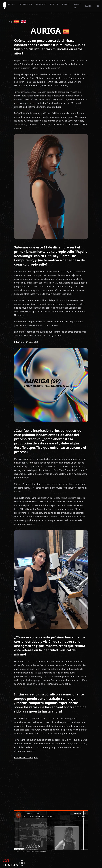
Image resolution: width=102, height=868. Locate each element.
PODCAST (41, 4)
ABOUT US (77, 6)
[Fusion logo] (4, 6)
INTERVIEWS (25, 4)
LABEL (90, 6)
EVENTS (54, 4)
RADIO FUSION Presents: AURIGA (35, 851)
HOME (11, 4)
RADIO (66, 4)
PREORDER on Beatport (26, 342)
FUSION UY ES (19, 851)
